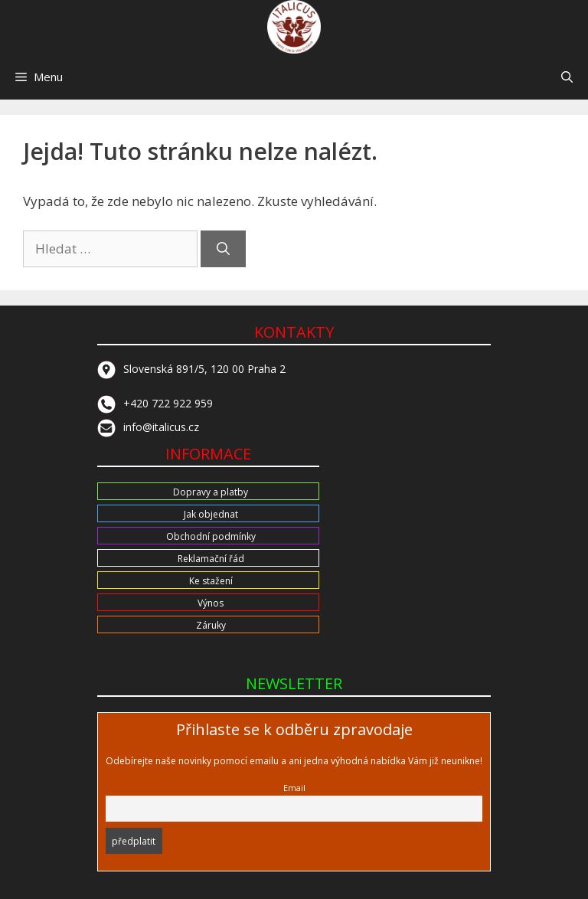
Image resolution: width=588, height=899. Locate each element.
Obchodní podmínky (211, 536)
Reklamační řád (211, 559)
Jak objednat (211, 514)
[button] (567, 77)
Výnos (211, 603)
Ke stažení (211, 581)
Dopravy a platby (211, 492)
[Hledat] (223, 249)
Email (294, 788)
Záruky (211, 625)
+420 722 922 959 (155, 403)
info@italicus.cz (148, 427)
